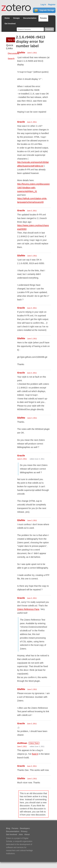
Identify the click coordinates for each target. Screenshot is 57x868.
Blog (8, 828)
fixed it (35, 754)
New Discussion (11, 40)
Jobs (21, 834)
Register (52, 5)
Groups (16, 18)
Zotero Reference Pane (28, 609)
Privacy (24, 831)
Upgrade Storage (44, 10)
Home (7, 18)
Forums (43, 18)
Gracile (21, 122)
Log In (43, 5)
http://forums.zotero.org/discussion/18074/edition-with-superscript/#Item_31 (33, 188)
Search (11, 59)
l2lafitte (21, 52)
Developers (25, 828)
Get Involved (10, 24)
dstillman (22, 743)
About (27, 834)
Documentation (30, 18)
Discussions (13, 53)
